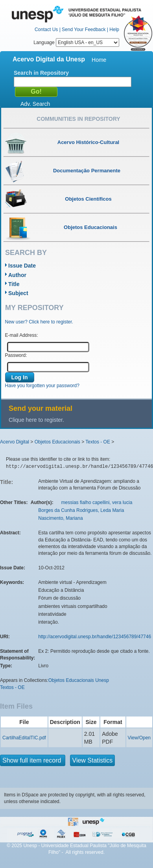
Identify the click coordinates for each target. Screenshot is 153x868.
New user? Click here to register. (39, 322)
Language (76, 42)
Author (17, 275)
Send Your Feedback (84, 30)
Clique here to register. (36, 420)
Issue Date (22, 266)
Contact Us (46, 30)
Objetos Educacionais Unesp (79, 680)
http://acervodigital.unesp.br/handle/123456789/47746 (95, 637)
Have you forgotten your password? (42, 386)
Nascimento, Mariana (60, 518)
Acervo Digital (15, 442)
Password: (16, 355)
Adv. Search (35, 104)
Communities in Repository (78, 119)
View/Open (139, 738)
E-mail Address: (22, 335)
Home (99, 60)
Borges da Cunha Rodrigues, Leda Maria (81, 510)
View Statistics (93, 760)
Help (114, 30)
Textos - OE (98, 442)
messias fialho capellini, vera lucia (97, 502)
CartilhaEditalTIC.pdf (24, 738)
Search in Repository (41, 73)
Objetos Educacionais (57, 442)
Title (14, 284)
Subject (18, 293)
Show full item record (33, 760)
